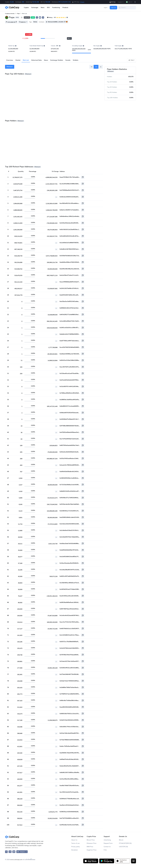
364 (23, 2)
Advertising (107, 840)
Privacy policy (76, 847)
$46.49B (48, 2)
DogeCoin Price (92, 850)
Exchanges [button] (35, 8)
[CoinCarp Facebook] (10, 852)
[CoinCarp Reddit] (14, 852)
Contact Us (107, 847)
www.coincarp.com (16, 860)
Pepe (18, 14)
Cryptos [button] (26, 8)
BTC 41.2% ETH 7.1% (65, 2)
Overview (10, 60)
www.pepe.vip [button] (11, 22)
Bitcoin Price (91, 840)
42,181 (12, 2)
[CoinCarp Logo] (13, 8)
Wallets (75, 60)
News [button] (43, 8)
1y (101, 67)
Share (131, 60)
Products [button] (65, 8)
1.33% (29, 34)
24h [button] (69, 38)
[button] (121, 2)
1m (96, 67)
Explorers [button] (23, 22)
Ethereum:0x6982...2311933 (56, 22)
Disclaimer (74, 850)
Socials (68, 60)
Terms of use (75, 843)
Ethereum (10, 67)
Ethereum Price (91, 843)
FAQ (105, 850)
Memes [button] (35, 22)
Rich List (26, 60)
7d (92, 67)
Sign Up (113, 8)
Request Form (108, 843)
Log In (106, 8)
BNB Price (90, 847)
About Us (74, 840)
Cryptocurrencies (10, 14)
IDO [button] (48, 8)
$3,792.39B (36, 2)
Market (18, 60)
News (46, 60)
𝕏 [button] (37, 18)
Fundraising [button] (56, 8)
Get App (112, 2)
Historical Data (36, 60)
